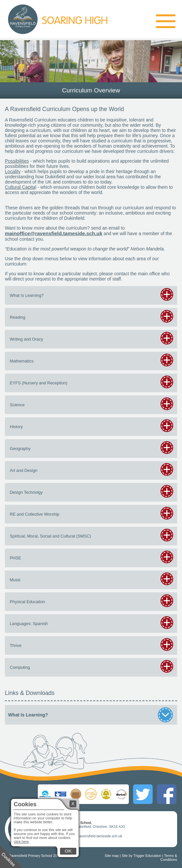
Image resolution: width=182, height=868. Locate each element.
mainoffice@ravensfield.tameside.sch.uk (54, 233)
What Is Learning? (90, 715)
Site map (112, 856)
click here (21, 842)
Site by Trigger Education (142, 856)
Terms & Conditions (169, 858)
